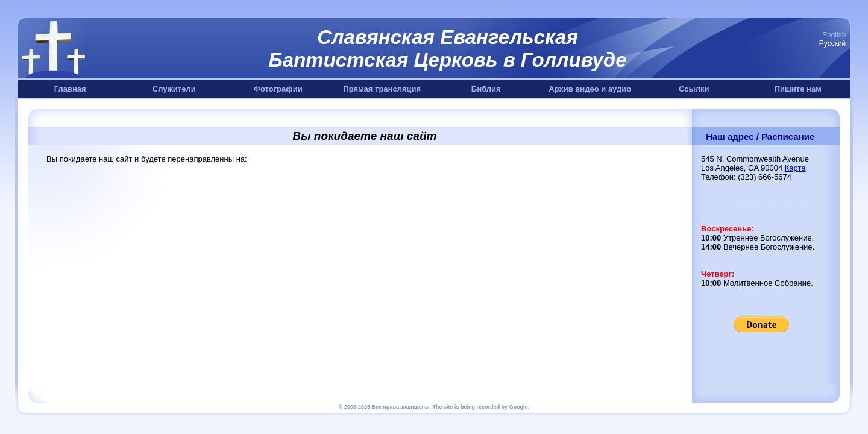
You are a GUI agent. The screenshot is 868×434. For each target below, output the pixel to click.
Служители (174, 89)
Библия (486, 89)
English (834, 35)
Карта (795, 168)
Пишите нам (798, 89)
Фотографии (278, 89)
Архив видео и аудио (590, 89)
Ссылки (694, 89)
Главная (70, 89)
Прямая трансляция (382, 89)
